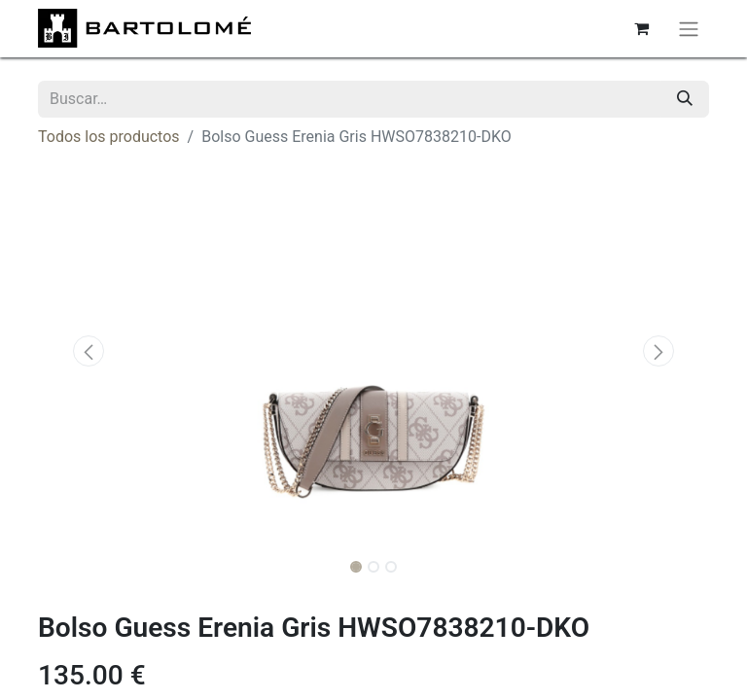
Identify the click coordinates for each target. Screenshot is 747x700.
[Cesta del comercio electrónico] (641, 28)
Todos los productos (109, 137)
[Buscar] (685, 99)
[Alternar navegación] (689, 29)
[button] (89, 351)
